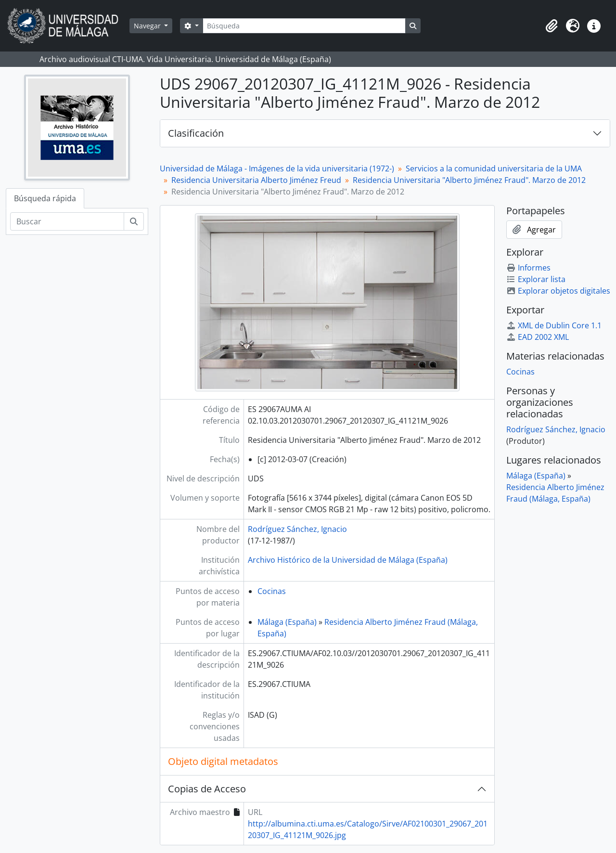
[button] (552, 26)
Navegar (148, 26)
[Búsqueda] (304, 26)
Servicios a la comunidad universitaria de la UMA (494, 168)
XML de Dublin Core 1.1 (554, 325)
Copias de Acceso (207, 789)
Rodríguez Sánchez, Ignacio (297, 529)
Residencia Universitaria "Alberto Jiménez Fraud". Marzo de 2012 (469, 180)
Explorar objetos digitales (558, 291)
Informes (528, 268)
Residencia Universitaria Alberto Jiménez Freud (256, 180)
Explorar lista (536, 279)
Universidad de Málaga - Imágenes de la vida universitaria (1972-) (277, 168)
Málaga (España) (287, 622)
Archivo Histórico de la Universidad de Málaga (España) (348, 560)
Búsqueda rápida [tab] (45, 198)
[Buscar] (67, 221)
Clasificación (196, 133)
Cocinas (272, 591)
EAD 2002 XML (538, 337)
